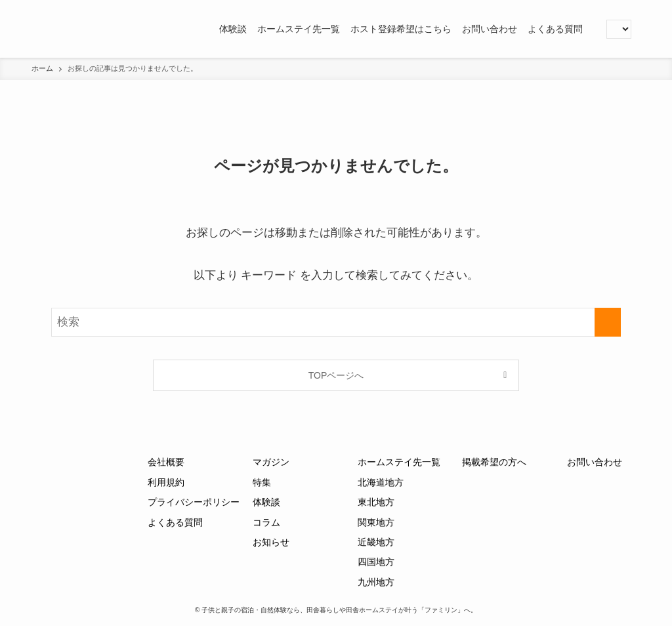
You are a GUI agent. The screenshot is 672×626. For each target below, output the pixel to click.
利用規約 (166, 482)
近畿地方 (376, 542)
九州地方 (376, 582)
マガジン (271, 462)
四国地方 (376, 562)
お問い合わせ (595, 462)
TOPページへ (336, 375)
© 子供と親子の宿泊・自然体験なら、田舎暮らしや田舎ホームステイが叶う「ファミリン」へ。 (336, 610)
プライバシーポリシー (194, 502)
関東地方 (376, 522)
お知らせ (271, 542)
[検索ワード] (336, 322)
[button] (593, 29)
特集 (262, 482)
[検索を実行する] (608, 322)
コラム (266, 522)
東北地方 (376, 502)
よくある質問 (175, 522)
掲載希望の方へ (494, 462)
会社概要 (166, 462)
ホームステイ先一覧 (399, 462)
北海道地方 (381, 482)
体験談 (266, 502)
